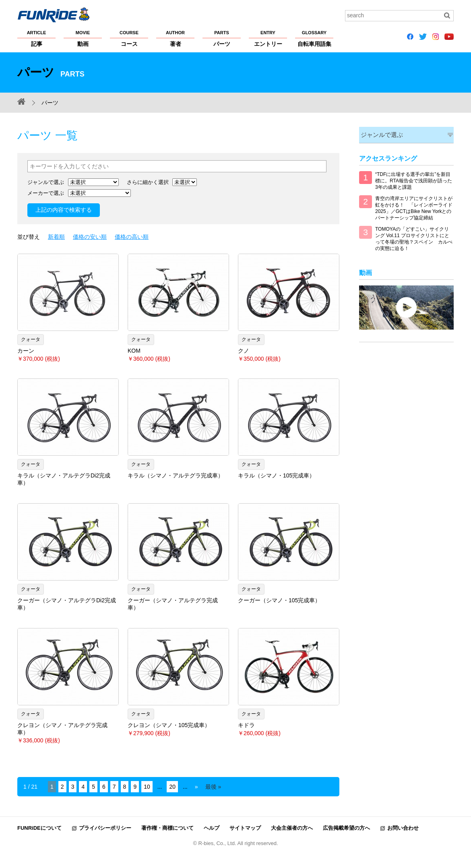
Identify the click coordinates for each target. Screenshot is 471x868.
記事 (36, 38)
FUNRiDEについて (39, 828)
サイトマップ (245, 828)
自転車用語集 (314, 38)
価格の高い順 (132, 237)
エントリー (268, 38)
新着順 (56, 237)
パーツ (222, 38)
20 (172, 787)
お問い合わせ (403, 828)
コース (129, 38)
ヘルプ (212, 828)
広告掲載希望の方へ (346, 828)
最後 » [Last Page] (213, 787)
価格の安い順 (90, 237)
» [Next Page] (196, 787)
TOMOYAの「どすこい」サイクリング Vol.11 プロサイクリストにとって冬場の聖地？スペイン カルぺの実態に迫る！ (414, 238)
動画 (83, 38)
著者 (175, 38)
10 (147, 787)
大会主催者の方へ (292, 828)
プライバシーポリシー (105, 828)
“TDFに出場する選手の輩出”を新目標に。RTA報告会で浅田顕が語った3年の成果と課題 (414, 180)
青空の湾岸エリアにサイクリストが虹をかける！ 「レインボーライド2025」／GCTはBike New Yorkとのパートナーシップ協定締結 (414, 207)
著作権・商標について (167, 828)
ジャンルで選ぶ (380, 134)
